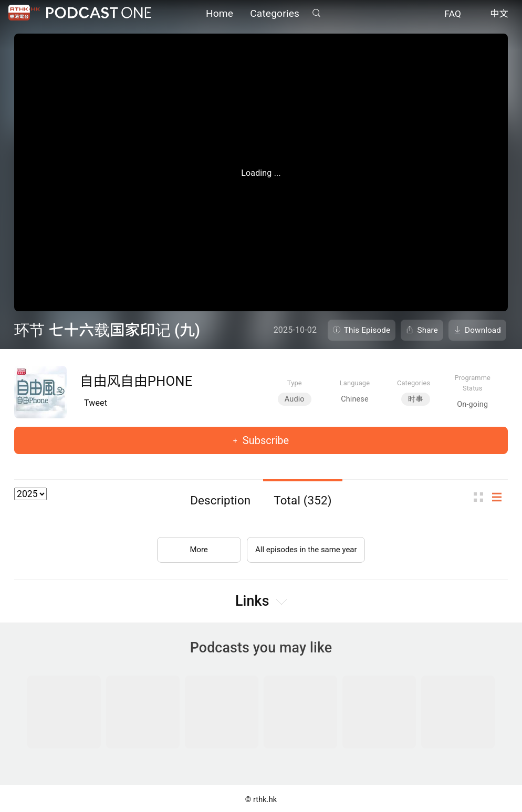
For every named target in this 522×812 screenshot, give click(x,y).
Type (295, 383)
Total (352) (303, 500)
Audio (295, 399)
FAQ (453, 15)
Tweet (96, 403)
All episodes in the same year (306, 546)
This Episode (367, 330)
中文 (499, 15)
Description (220, 500)
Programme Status (472, 383)
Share (427, 330)
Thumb (482, 497)
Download (483, 330)
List (500, 497)
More (195, 546)
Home (220, 14)
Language (355, 383)
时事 (416, 399)
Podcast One (99, 14)
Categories (275, 14)
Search (316, 14)
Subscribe (264, 440)
